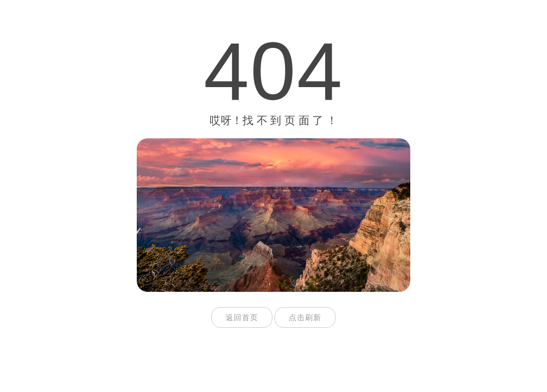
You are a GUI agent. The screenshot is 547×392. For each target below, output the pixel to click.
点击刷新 (305, 317)
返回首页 (242, 317)
